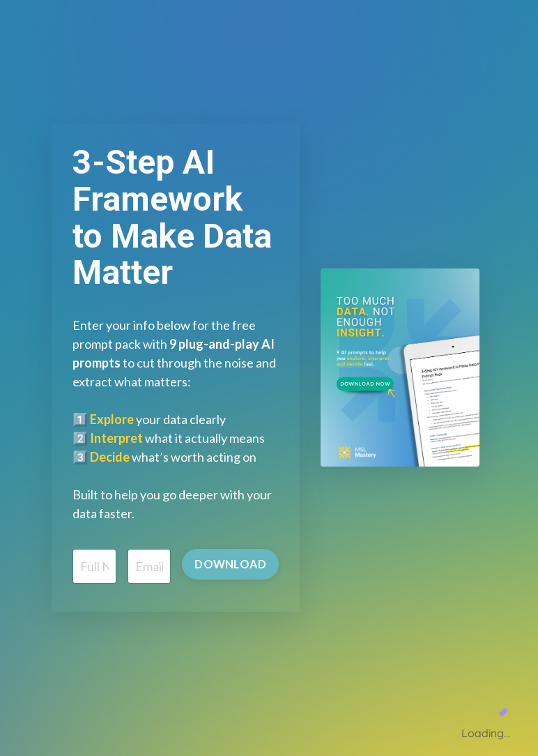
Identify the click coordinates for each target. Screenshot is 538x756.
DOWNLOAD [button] (230, 564)
